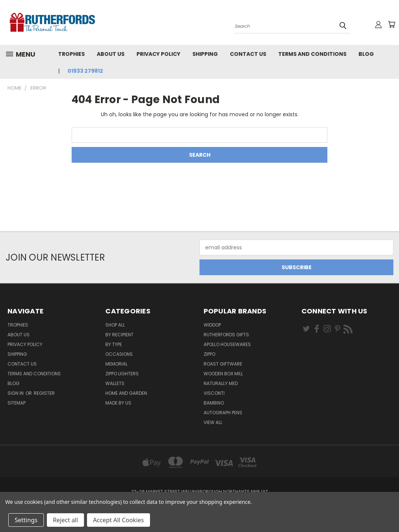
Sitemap (16, 403)
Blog (366, 54)
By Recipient (119, 335)
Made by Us (118, 403)
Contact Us (248, 54)
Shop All (115, 325)
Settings (26, 520)
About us (111, 54)
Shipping (205, 54)
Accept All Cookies (118, 520)
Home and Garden (126, 393)
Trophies (71, 54)
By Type (114, 344)
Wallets (115, 383)
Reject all (65, 520)
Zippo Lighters (122, 374)
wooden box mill (223, 374)
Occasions (119, 354)
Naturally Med (221, 383)
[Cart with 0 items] (391, 24)
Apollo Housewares (227, 344)
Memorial (116, 364)
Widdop (212, 325)
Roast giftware (223, 364)
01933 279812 (85, 71)
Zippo (209, 354)
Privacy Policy (158, 54)
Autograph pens (223, 413)
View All (213, 422)
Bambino (214, 403)
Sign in (16, 393)
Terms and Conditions (312, 54)
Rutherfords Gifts (226, 335)
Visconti (214, 393)
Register (44, 393)
